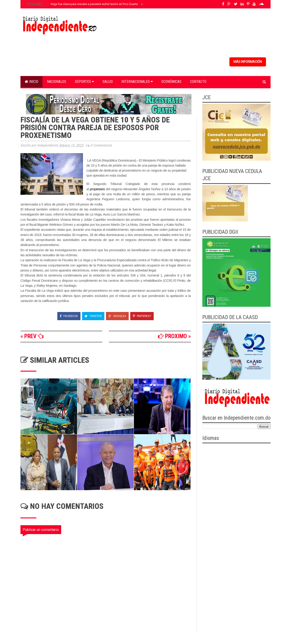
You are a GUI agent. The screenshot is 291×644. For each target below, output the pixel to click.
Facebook (69, 316)
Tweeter (93, 316)
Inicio (31, 82)
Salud (108, 82)
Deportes (84, 82)
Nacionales (56, 82)
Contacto (198, 82)
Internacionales (137, 82)
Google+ (117, 316)
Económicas (171, 82)
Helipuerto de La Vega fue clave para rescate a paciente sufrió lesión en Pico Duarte (82, 4)
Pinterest (142, 316)
